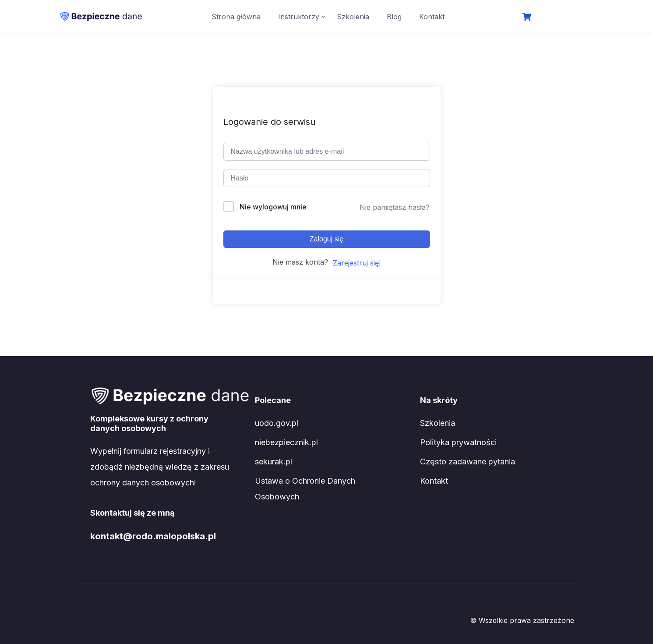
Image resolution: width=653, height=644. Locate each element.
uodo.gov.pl (277, 423)
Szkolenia (353, 17)
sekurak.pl (274, 462)
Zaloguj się (326, 239)
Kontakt (432, 17)
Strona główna (236, 17)
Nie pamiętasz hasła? (395, 207)
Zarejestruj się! (357, 263)
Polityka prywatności (458, 442)
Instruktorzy (299, 17)
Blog (394, 17)
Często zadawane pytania (468, 462)
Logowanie (564, 18)
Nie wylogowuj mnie (273, 207)
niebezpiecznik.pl (286, 442)
